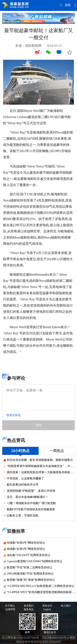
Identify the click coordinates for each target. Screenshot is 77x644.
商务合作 (47, 606)
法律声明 (10, 609)
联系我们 (29, 606)
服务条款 (29, 609)
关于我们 (10, 606)
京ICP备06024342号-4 (55, 638)
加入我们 (66, 606)
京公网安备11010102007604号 (20, 638)
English (47, 609)
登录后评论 (14, 415)
